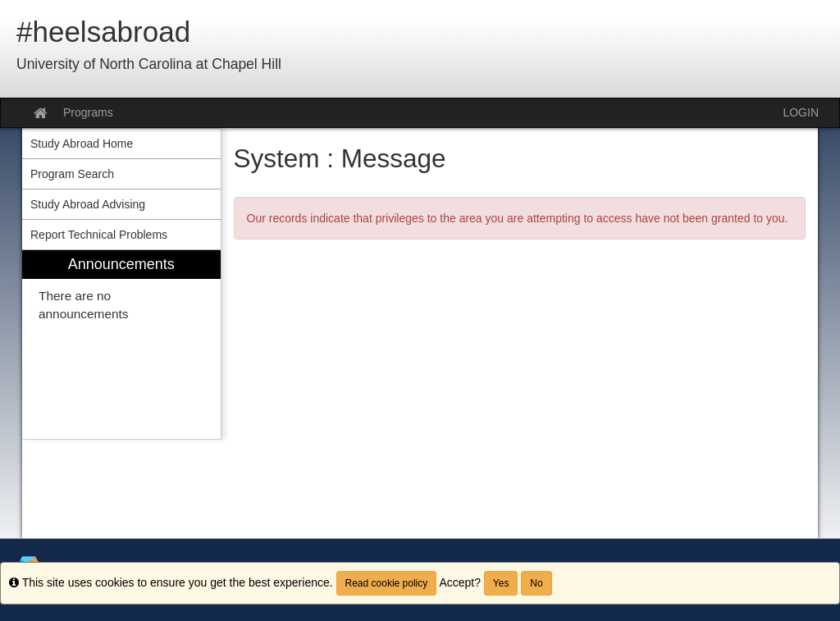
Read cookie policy (387, 583)
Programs (88, 112)
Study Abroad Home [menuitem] (82, 144)
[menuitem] (121, 345)
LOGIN (801, 112)
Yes (501, 583)
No (536, 583)
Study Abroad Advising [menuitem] (88, 204)
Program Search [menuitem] (72, 174)
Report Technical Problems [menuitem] (99, 235)
